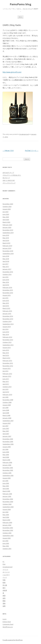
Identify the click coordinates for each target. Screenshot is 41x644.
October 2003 (7, 533)
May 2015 (6, 303)
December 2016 (8, 272)
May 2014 (6, 334)
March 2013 (6, 358)
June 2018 (6, 256)
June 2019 (6, 235)
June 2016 (6, 280)
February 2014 (7, 337)
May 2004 (6, 515)
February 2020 (7, 225)
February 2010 (7, 395)
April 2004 (6, 517)
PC (3, 562)
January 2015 (7, 314)
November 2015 (8, 293)
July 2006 (5, 449)
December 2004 (8, 499)
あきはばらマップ (8, 173)
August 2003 (7, 538)
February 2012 (7, 374)
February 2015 (7, 311)
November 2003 (8, 530)
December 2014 (8, 316)
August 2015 (7, 295)
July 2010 (5, 389)
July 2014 (5, 329)
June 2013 (6, 350)
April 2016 (6, 285)
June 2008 (6, 410)
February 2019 (7, 246)
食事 (4, 606)
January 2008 (7, 418)
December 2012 (8, 363)
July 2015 (5, 298)
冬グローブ (6, 178)
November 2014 (8, 319)
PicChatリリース (32, 151)
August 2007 (7, 423)
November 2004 (8, 502)
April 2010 (6, 392)
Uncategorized (24, 134)
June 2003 (6, 543)
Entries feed (7, 622)
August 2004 (7, 509)
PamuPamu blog (20, 4)
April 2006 (6, 457)
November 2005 (8, 470)
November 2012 (8, 366)
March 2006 (6, 460)
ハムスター (6, 575)
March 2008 (6, 415)
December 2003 (8, 528)
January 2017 (7, 269)
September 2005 (8, 475)
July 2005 (5, 481)
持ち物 (5, 585)
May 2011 (6, 381)
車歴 (4, 596)
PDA (4, 564)
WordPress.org (8, 627)
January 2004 (7, 525)
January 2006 (7, 465)
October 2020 (7, 207)
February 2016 (7, 287)
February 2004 (7, 522)
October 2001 (7, 549)
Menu (20, 17)
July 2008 (5, 408)
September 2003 (8, 536)
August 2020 (7, 209)
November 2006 (8, 442)
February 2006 (7, 462)
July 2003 (5, 541)
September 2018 (8, 254)
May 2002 (6, 546)
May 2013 (6, 353)
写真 (4, 580)
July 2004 (5, 512)
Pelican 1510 (8, 151)
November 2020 (8, 204)
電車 (4, 603)
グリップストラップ (9, 183)
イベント (5, 569)
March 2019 (6, 243)
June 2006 (6, 452)
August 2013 (7, 348)
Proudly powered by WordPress (13, 640)
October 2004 (7, 504)
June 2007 (6, 428)
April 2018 (6, 261)
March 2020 (6, 222)
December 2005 (8, 468)
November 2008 (8, 400)
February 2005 (7, 494)
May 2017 (6, 267)
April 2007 (6, 434)
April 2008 (6, 413)
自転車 (5, 590)
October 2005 (7, 473)
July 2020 (5, 212)
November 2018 (8, 251)
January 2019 (7, 248)
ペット (5, 577)
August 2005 (7, 478)
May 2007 (6, 431)
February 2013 (7, 361)
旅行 (4, 588)
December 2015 (8, 290)
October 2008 (7, 402)
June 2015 (6, 301)
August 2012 (7, 368)
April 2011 (6, 384)
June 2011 (6, 379)
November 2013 (8, 340)
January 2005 (7, 496)
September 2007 (8, 421)
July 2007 (5, 426)
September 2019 (8, 233)
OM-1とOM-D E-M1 (9, 180)
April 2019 (6, 240)
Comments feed (8, 624)
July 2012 (5, 371)
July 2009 (5, 397)
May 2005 (6, 486)
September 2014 (8, 324)
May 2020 (6, 217)
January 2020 (7, 227)
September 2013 (8, 345)
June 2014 (6, 332)
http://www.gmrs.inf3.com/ (12, 72)
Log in (5, 619)
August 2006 (7, 447)
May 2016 (6, 282)
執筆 (4, 583)
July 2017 (5, 264)
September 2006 (8, 444)
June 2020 (6, 214)
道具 (4, 598)
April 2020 (6, 220)
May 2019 (6, 238)
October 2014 (7, 321)
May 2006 (6, 455)
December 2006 (8, 439)
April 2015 (6, 306)
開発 (4, 601)
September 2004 (8, 507)
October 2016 (7, 274)
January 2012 (7, 376)
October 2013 (7, 342)
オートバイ (6, 572)
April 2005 (6, 489)
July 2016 (5, 277)
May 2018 (6, 259)
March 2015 (6, 308)
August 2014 (7, 327)
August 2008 (7, 405)
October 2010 (7, 387)
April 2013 (6, 355)
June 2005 (6, 483)
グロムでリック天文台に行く (12, 175)
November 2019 (8, 230)
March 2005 (6, 491)
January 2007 (7, 436)
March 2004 (6, 520)
